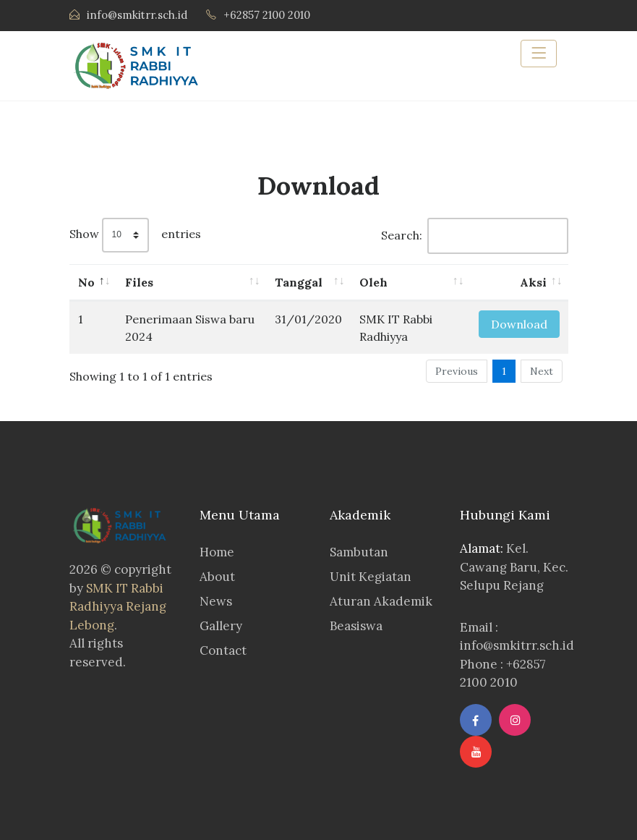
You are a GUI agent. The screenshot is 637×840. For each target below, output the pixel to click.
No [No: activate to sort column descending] (86, 282)
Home (217, 552)
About (217, 577)
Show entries (135, 235)
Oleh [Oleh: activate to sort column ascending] (373, 282)
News (216, 601)
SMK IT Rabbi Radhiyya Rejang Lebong (118, 607)
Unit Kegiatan (371, 577)
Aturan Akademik (381, 601)
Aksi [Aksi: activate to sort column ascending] (533, 282)
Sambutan (359, 552)
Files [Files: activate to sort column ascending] (139, 282)
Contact (223, 650)
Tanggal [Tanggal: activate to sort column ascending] (299, 282)
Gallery (221, 626)
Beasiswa (356, 626)
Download (519, 324)
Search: (475, 236)
